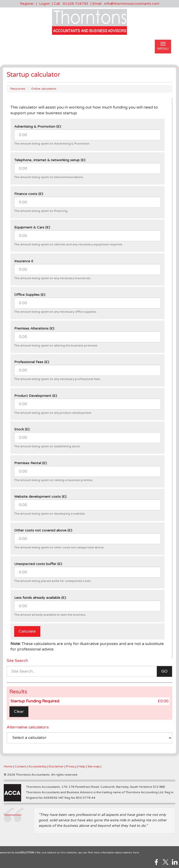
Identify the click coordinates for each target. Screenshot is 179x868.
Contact (20, 766)
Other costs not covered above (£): (43, 530)
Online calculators (44, 89)
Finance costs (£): (29, 194)
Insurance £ (24, 261)
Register (27, 4)
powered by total (17, 853)
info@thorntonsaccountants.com (132, 4)
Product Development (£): (36, 396)
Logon (44, 4)
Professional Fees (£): (32, 362)
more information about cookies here (116, 853)
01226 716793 (76, 4)
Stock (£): (22, 429)
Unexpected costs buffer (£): (38, 564)
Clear (19, 712)
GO (164, 671)
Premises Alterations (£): (34, 328)
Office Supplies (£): (30, 295)
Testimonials (13, 815)
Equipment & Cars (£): (32, 227)
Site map (94, 766)
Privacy (71, 766)
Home (8, 766)
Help (82, 766)
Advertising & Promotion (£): (38, 127)
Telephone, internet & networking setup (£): (50, 160)
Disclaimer (56, 766)
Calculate (27, 631)
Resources (18, 89)
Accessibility (37, 766)
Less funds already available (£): (40, 598)
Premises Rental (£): (31, 463)
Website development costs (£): (41, 497)
